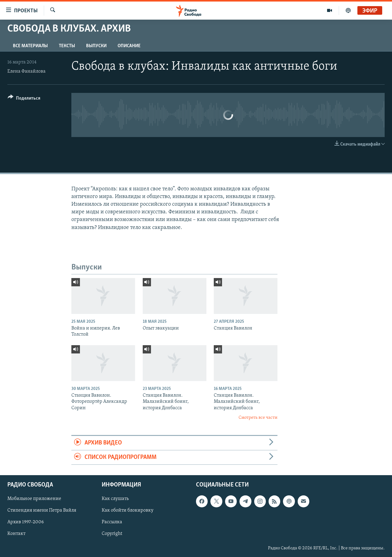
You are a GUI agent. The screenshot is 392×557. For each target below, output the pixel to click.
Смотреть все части (258, 418)
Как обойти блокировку (128, 511)
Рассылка (112, 522)
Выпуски (96, 46)
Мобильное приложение (34, 499)
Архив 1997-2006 (26, 522)
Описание (129, 46)
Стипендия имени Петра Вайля (42, 511)
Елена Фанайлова (26, 71)
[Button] (24, 99)
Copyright (112, 534)
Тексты (67, 46)
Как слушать (115, 499)
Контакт (16, 534)
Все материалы (30, 46)
